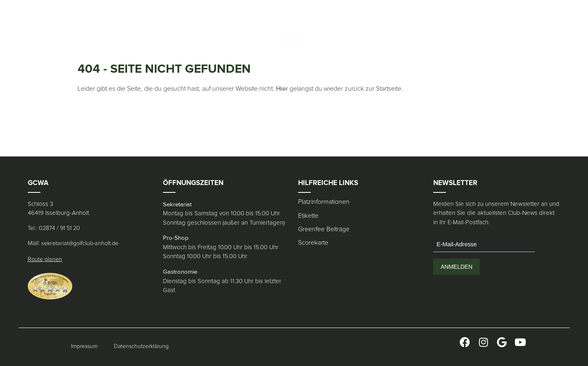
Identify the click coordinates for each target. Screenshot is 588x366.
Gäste (89, 40)
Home (21, 40)
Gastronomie (125, 40)
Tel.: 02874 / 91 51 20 (54, 228)
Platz (65, 40)
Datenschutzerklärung (141, 346)
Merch (197, 40)
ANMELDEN (457, 267)
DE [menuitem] (387, 40)
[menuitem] (387, 40)
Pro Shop (166, 40)
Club (43, 40)
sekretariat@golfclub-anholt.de (80, 243)
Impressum (84, 346)
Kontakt (226, 40)
